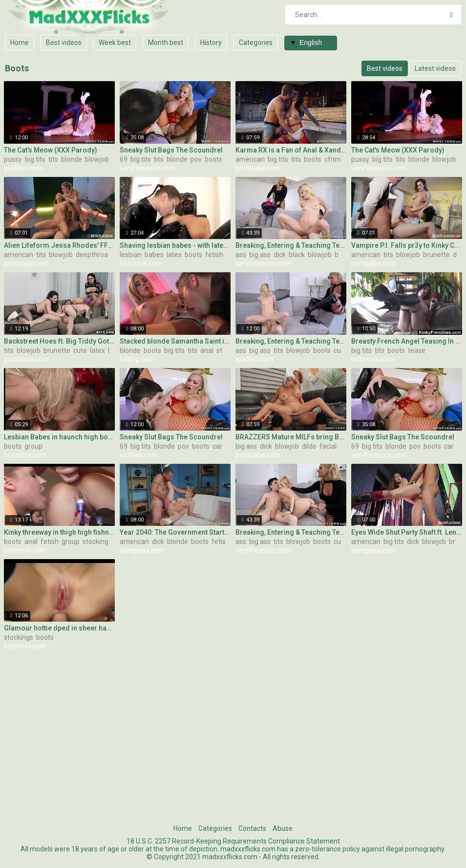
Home (20, 43)
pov (196, 159)
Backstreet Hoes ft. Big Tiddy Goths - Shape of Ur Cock (59, 341)
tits (53, 159)
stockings (97, 542)
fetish (214, 255)
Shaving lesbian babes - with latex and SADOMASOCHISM (175, 245)
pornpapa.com (258, 168)
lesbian (131, 255)
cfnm (333, 159)
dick (280, 255)
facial (328, 446)
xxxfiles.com (23, 168)
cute (80, 350)
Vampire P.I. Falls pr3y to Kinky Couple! (407, 245)
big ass (260, 255)
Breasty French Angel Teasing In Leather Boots (407, 341)
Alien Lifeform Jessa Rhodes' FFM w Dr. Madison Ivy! (59, 245)
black (297, 255)
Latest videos (435, 68)
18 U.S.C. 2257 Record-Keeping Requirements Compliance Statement (233, 841)
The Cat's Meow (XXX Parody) (51, 150)
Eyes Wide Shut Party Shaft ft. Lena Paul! (407, 532)
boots (213, 159)
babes (154, 255)
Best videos (64, 43)
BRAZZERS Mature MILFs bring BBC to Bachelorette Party (291, 437)
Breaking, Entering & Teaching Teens (291, 245)
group (33, 446)
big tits (35, 159)
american (250, 159)
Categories (256, 43)
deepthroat (93, 255)
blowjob (97, 159)
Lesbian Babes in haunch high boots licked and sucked (59, 437)
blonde (72, 159)
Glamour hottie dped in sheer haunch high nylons (59, 628)
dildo (309, 446)
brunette (436, 255)
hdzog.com (137, 359)
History (211, 43)
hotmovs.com (141, 263)
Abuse (283, 828)
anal (207, 350)
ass (241, 255)
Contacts (252, 828)
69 (124, 159)
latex (174, 255)
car (230, 159)
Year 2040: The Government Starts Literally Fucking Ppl (175, 532)
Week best (115, 43)
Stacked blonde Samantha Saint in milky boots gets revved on (175, 341)
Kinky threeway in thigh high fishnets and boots (59, 532)
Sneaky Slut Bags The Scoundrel (171, 150)
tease (417, 350)
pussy (13, 159)
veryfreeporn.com (148, 168)
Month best (166, 43)
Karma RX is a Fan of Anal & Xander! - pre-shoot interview (291, 150)
